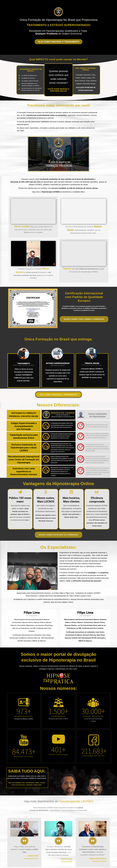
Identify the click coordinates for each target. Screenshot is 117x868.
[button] (58, 154)
